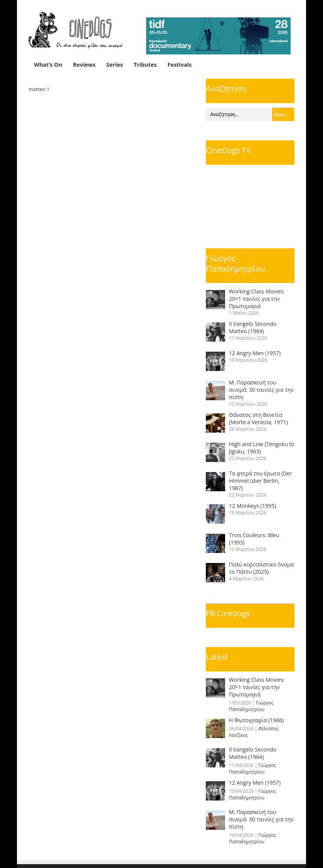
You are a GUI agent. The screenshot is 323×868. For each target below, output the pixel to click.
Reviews (84, 65)
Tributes (145, 65)
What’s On (48, 65)
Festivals (180, 65)
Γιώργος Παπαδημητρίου (235, 263)
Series (115, 65)
